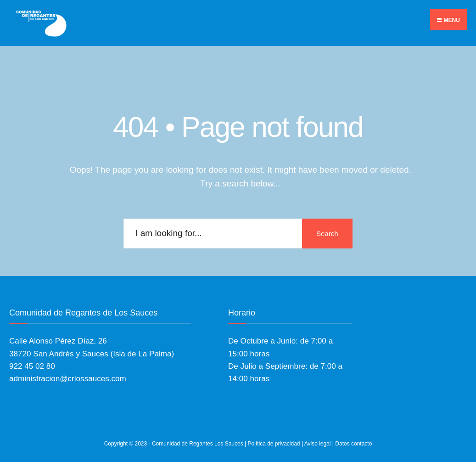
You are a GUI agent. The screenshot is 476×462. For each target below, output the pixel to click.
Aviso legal (318, 444)
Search (327, 234)
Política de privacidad (274, 444)
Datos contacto (353, 444)
